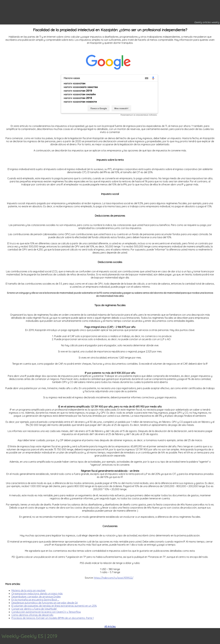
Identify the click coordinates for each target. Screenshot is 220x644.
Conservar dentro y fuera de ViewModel (34, 609)
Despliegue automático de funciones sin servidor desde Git (45, 603)
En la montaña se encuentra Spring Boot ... (35, 600)
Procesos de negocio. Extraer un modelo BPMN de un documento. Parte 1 (53, 618)
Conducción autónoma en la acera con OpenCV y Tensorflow (46, 612)
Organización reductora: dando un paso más (37, 593)
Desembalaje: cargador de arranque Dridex (36, 597)
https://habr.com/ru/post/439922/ (114, 578)
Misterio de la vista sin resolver (28, 590)
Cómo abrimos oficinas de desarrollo (32, 615)
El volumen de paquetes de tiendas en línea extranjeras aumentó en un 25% (54, 606)
